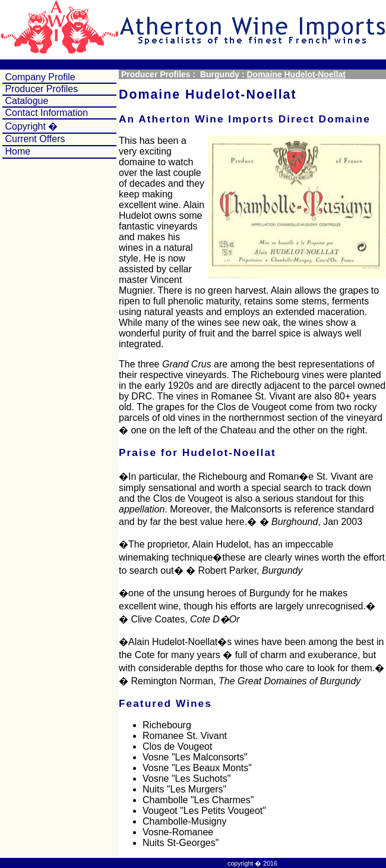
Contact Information (45, 113)
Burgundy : (222, 74)
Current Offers (35, 139)
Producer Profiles (40, 89)
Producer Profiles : (158, 74)
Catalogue (25, 101)
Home (18, 151)
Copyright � (30, 126)
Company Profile (39, 77)
